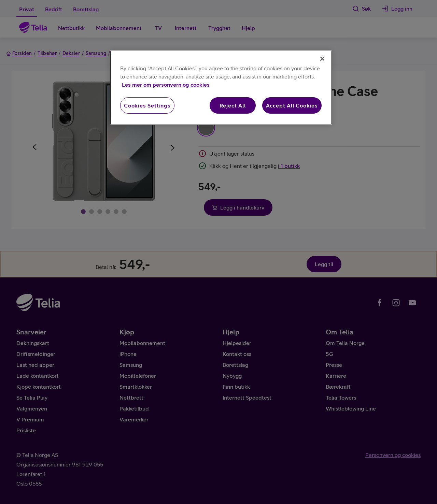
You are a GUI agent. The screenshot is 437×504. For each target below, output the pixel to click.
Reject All (233, 105)
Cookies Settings (147, 105)
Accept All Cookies (292, 105)
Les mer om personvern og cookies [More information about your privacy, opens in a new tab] (166, 85)
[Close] (322, 59)
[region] (221, 88)
